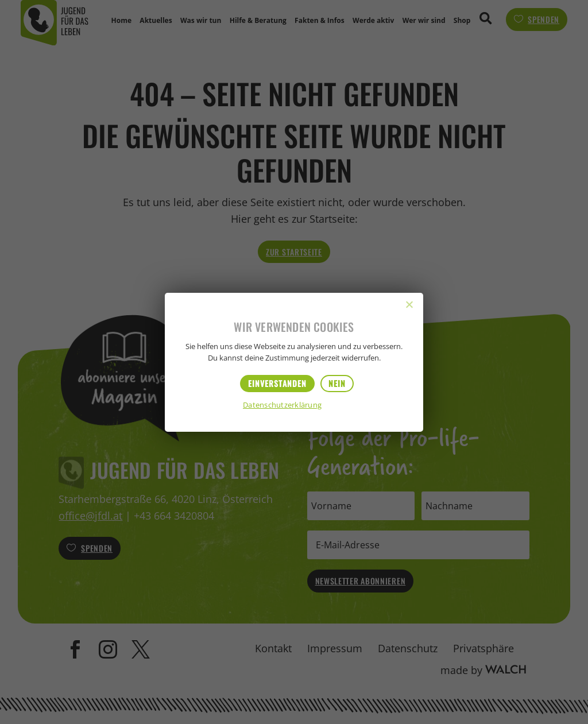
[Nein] (409, 304)
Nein (337, 383)
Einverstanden (277, 383)
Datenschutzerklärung (282, 406)
